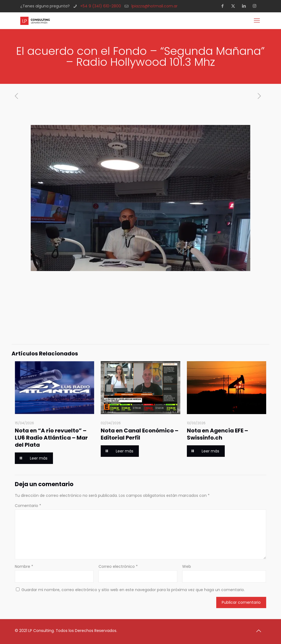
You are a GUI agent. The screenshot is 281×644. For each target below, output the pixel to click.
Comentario (28, 506)
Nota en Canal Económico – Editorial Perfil (140, 434)
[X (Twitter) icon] (235, 6)
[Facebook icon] (224, 6)
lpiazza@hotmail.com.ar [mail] (154, 6)
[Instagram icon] (256, 6)
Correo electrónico (118, 566)
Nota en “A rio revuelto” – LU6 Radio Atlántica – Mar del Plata (51, 438)
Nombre (24, 566)
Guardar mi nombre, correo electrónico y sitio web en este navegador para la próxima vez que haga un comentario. (133, 590)
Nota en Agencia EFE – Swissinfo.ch (217, 434)
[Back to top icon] (260, 631)
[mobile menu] (257, 21)
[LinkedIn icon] (245, 6)
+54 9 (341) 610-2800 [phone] (101, 6)
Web (187, 566)
